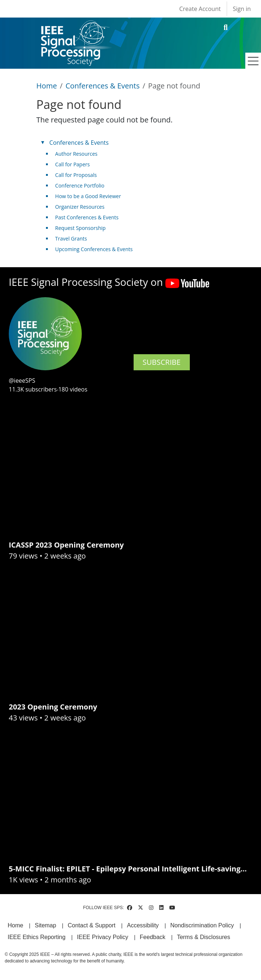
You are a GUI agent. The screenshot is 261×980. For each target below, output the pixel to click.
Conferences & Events (102, 86)
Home (47, 86)
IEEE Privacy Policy (103, 937)
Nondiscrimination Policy (202, 925)
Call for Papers (72, 164)
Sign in (242, 9)
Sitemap (45, 925)
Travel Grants (71, 239)
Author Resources (76, 154)
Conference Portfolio (80, 186)
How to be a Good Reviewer (88, 196)
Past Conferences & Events (87, 217)
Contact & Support (91, 925)
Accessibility (143, 925)
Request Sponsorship (80, 228)
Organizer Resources (80, 207)
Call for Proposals (76, 175)
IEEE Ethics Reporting (37, 937)
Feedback (153, 937)
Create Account (200, 9)
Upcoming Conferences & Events (94, 249)
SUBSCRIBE (162, 362)
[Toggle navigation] (253, 61)
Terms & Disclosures (204, 937)
